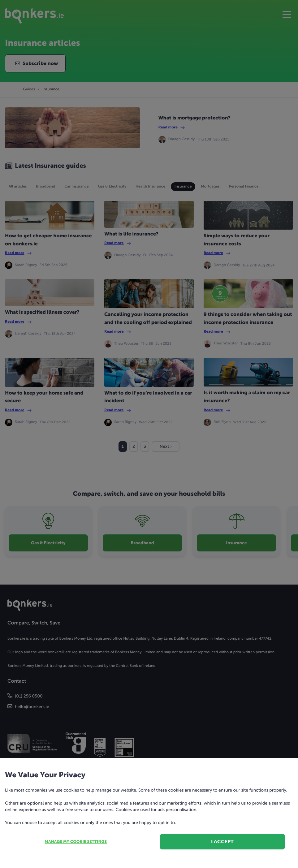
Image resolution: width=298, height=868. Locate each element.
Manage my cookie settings (76, 842)
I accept (222, 842)
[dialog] (149, 434)
